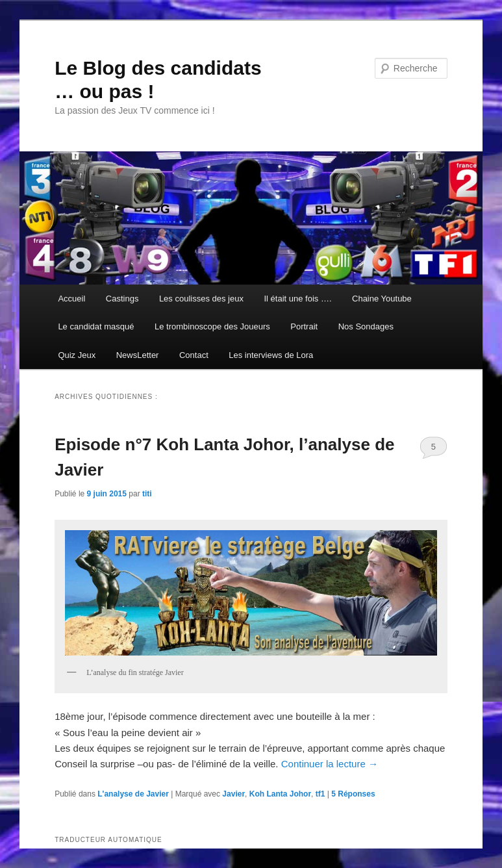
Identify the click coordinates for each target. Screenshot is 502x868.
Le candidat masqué (96, 326)
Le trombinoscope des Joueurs (212, 326)
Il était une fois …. (297, 299)
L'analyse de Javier (133, 794)
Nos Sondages (366, 326)
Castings (122, 299)
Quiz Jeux (77, 355)
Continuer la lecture (330, 764)
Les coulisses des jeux (201, 299)
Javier (233, 794)
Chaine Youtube (382, 299)
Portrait (304, 326)
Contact (194, 355)
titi (147, 494)
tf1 (320, 794)
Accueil (71, 299)
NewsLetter (138, 355)
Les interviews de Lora (271, 355)
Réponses (353, 794)
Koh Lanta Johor (280, 794)
